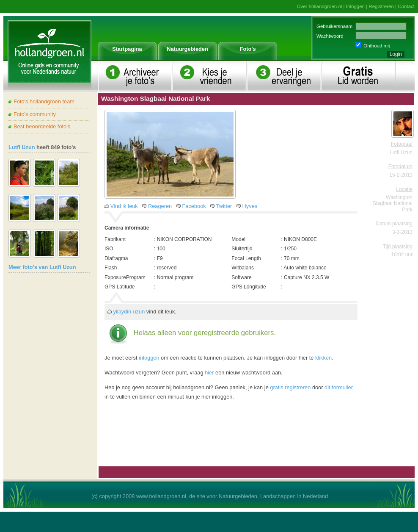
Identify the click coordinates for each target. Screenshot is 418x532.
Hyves (250, 206)
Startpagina (127, 49)
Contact (406, 6)
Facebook (194, 206)
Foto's (248, 49)
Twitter (224, 206)
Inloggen (355, 6)
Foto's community (35, 114)
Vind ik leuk (124, 206)
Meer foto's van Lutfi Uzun (42, 267)
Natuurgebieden (187, 49)
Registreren (381, 6)
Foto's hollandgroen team (44, 101)
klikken (323, 358)
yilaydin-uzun (129, 312)
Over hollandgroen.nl (320, 6)
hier (209, 373)
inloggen (149, 358)
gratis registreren (290, 387)
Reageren (160, 206)
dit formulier (339, 387)
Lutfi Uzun (22, 147)
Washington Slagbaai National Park (393, 204)
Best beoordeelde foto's (42, 126)
